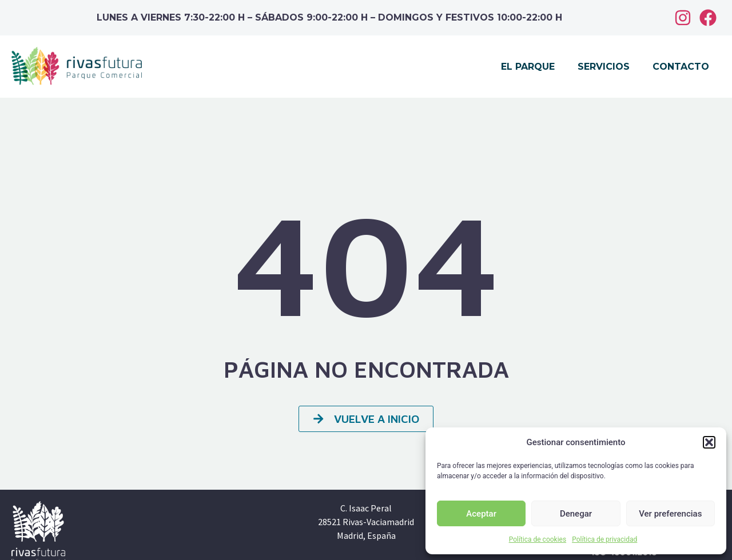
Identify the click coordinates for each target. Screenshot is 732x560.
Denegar (576, 514)
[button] (709, 442)
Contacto (681, 67)
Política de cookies (538, 539)
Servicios (604, 67)
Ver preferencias (670, 514)
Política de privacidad (604, 539)
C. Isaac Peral (366, 508)
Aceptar (481, 514)
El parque (528, 67)
